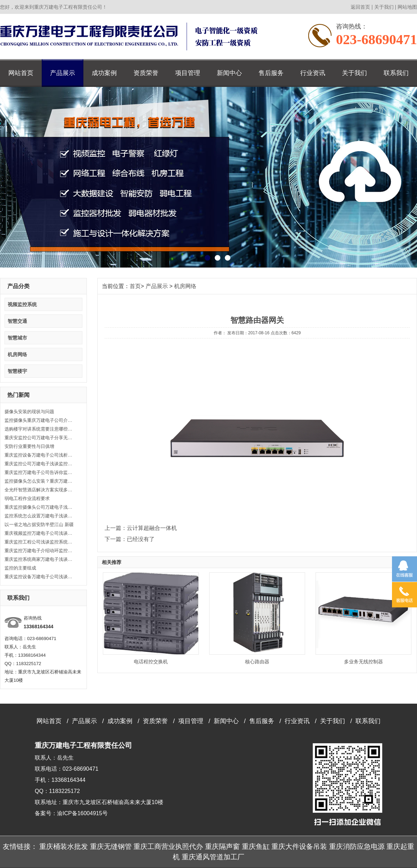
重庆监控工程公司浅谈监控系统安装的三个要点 (39, 542)
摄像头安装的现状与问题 (29, 412)
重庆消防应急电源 (357, 846)
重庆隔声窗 (222, 846)
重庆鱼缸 (256, 846)
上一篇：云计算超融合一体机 (141, 528)
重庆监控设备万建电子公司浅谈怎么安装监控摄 (39, 577)
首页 (135, 286)
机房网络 (17, 354)
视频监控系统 (22, 304)
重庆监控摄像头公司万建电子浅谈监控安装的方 (39, 507)
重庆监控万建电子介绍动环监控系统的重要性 (39, 551)
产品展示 (63, 73)
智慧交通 (17, 321)
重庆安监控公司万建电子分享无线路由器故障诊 (39, 438)
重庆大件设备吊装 (299, 846)
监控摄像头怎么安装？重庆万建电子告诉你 (39, 481)
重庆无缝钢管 (111, 846)
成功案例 (104, 73)
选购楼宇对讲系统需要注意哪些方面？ (39, 429)
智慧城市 (17, 338)
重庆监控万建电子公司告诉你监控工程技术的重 (39, 472)
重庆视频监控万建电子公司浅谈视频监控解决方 (39, 533)
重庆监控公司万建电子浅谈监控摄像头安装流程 (39, 464)
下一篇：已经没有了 (130, 539)
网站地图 (407, 7)
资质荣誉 (146, 73)
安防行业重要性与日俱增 (29, 446)
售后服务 (271, 73)
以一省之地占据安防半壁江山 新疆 (39, 525)
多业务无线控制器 (363, 662)
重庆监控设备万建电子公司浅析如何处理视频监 (39, 455)
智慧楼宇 (17, 371)
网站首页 (21, 73)
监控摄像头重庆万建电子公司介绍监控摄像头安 (39, 420)
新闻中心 (229, 73)
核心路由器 (257, 662)
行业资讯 (313, 73)
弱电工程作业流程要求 (27, 498)
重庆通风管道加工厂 (213, 857)
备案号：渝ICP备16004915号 (71, 813)
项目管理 (188, 73)
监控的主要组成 (20, 568)
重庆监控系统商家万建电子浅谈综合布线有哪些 (39, 559)
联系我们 (396, 73)
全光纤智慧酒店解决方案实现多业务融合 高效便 (39, 490)
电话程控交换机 (151, 662)
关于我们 (384, 7)
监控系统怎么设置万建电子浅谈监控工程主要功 (39, 516)
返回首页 (360, 7)
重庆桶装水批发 (64, 846)
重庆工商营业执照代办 (168, 846)
